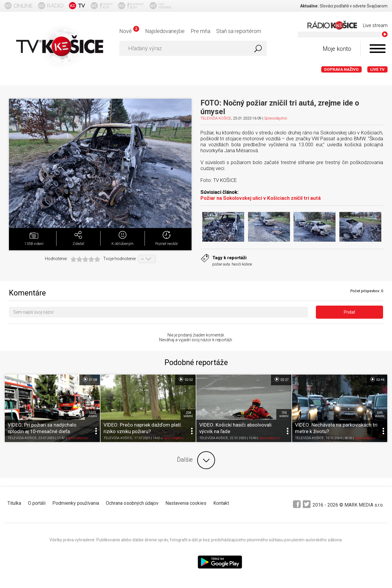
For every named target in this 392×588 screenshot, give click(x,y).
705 (284, 414)
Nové (129, 31)
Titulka (14, 503)
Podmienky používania (76, 503)
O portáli (37, 503)
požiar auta (221, 264)
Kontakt (221, 503)
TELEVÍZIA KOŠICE (216, 118)
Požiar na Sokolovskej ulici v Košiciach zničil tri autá (261, 198)
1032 (92, 414)
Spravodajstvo (276, 118)
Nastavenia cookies (186, 503)
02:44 (377, 379)
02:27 (281, 379)
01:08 (90, 379)
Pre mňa (200, 31)
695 (380, 414)
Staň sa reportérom (239, 31)
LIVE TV (377, 69)
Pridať (349, 312)
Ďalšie (196, 460)
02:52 (185, 379)
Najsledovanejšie (165, 31)
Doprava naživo (341, 69)
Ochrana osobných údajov (132, 503)
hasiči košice (242, 264)
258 (188, 414)
